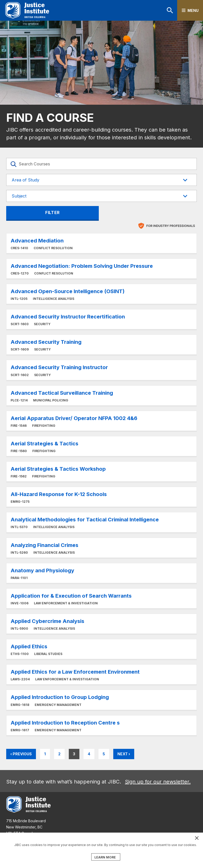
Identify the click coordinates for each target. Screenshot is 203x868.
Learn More (101, 246)
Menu (193, 10)
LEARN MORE (105, 857)
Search (170, 10)
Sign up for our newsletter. (158, 782)
